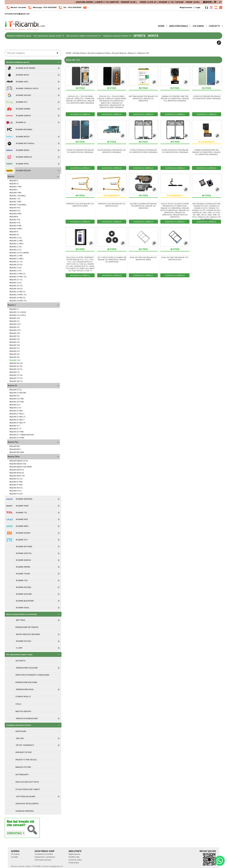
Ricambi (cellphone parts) (19, 36)
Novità (153, 36)
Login (198, 7)
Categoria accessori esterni (117, 36)
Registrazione (186, 7)
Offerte (139, 36)
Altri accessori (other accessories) (83, 36)
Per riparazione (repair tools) (49, 36)
